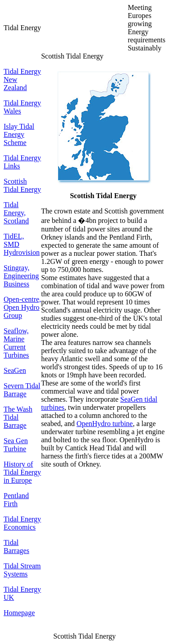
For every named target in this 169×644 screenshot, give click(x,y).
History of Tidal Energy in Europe (22, 472)
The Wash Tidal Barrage (18, 417)
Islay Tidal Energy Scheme (19, 134)
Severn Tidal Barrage (22, 390)
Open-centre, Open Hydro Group (22, 307)
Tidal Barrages (16, 546)
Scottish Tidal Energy (22, 185)
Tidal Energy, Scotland (16, 213)
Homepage (19, 613)
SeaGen (15, 370)
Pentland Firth (16, 500)
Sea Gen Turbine (16, 445)
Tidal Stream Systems (22, 570)
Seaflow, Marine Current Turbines (16, 343)
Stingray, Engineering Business (21, 276)
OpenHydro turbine (105, 424)
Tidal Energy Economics (22, 523)
